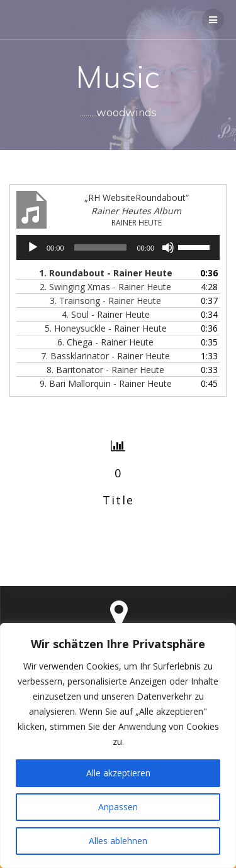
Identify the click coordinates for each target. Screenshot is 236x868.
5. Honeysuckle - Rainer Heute (106, 328)
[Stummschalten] (168, 247)
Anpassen (118, 807)
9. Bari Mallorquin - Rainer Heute (106, 383)
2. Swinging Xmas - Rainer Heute (105, 287)
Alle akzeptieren (118, 773)
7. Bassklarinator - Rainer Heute (105, 356)
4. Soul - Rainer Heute (106, 314)
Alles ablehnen (118, 841)
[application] (118, 247)
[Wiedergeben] (33, 247)
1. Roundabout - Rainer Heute (106, 273)
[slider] (101, 247)
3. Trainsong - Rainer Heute (105, 301)
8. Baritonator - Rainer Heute (105, 370)
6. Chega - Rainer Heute (105, 342)
